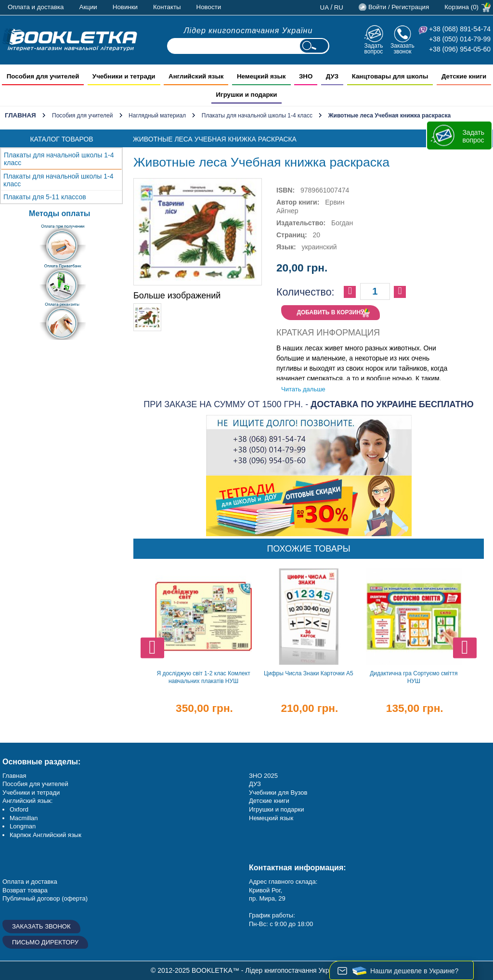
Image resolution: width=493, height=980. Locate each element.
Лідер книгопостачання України (248, 31)
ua (325, 7)
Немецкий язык (271, 818)
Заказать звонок (402, 48)
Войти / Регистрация (399, 7)
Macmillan (24, 818)
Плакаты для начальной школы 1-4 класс (257, 116)
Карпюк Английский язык (45, 835)
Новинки (125, 7)
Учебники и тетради (31, 793)
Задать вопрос (373, 48)
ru (339, 7)
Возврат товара (25, 890)
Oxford (19, 809)
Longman (23, 826)
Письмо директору (45, 942)
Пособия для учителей (82, 116)
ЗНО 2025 (263, 776)
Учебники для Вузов (278, 793)
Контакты (167, 7)
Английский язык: (27, 801)
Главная (20, 115)
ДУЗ (255, 784)
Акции (88, 7)
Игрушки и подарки (277, 809)
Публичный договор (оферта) (45, 898)
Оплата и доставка (36, 7)
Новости (209, 7)
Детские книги (269, 801)
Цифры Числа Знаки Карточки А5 (309, 673)
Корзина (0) (461, 7)
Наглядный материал (157, 116)
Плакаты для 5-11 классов (45, 197)
